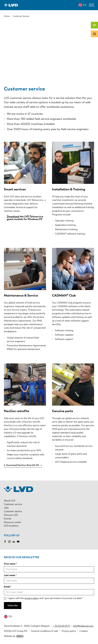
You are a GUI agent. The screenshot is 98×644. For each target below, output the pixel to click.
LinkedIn (14, 542)
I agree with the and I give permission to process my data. (45, 598)
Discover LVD (11, 515)
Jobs (6, 508)
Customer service (13, 504)
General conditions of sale (45, 631)
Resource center (13, 522)
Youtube (18, 542)
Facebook (5, 542)
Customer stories (13, 511)
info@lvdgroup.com (83, 626)
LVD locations (11, 526)
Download (13, 217)
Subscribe (13, 605)
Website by (14, 636)
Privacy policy (69, 631)
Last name (10, 575)
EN (85, 5)
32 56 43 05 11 (62, 626)
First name (10, 564)
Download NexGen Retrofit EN (23, 465)
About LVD (10, 501)
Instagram (9, 542)
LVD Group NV (20, 631)
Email (7, 587)
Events (7, 519)
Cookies (84, 631)
